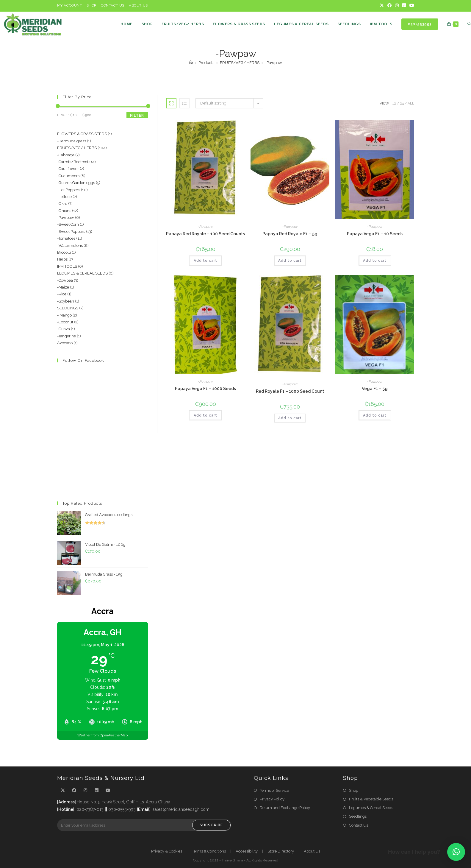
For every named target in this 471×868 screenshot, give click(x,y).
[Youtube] (411, 6)
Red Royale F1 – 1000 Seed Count (290, 391)
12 (394, 103)
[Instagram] (397, 6)
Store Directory (281, 851)
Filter (137, 116)
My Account (70, 5)
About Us (138, 5)
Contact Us (113, 5)
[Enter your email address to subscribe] (144, 825)
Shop (91, 5)
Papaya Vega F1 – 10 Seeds (375, 234)
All (411, 103)
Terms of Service (274, 790)
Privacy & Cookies (167, 851)
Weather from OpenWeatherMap (103, 735)
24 (402, 103)
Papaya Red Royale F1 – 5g (290, 234)
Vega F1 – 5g (375, 389)
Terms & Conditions (209, 851)
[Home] (191, 63)
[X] (382, 6)
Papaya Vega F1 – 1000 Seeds (205, 389)
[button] (456, 852)
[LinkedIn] (404, 6)
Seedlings (358, 816)
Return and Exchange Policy (285, 808)
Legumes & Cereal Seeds (371, 808)
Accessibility (247, 851)
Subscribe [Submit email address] (211, 825)
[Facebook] (389, 6)
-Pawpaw (274, 63)
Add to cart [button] (205, 261)
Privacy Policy (272, 799)
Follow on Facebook (83, 360)
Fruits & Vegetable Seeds (371, 799)
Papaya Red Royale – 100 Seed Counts (205, 234)
